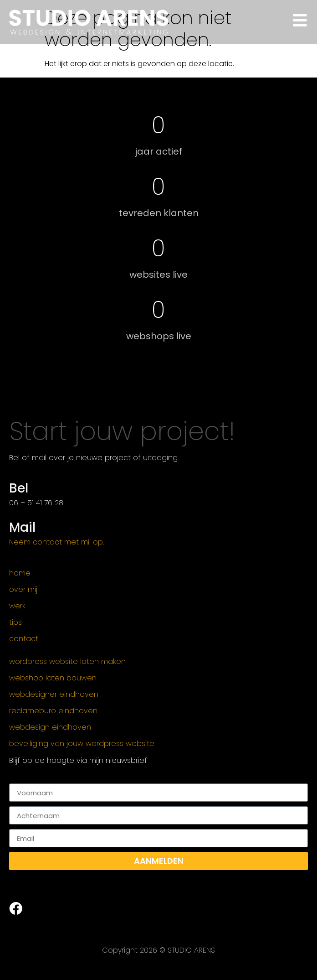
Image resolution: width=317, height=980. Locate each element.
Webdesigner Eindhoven (54, 695)
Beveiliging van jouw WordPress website (82, 744)
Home (20, 573)
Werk (17, 606)
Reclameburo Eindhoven (53, 711)
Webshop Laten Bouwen (53, 678)
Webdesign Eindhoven (50, 727)
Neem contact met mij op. (56, 542)
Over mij (23, 590)
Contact (24, 639)
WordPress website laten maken (67, 662)
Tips (15, 622)
